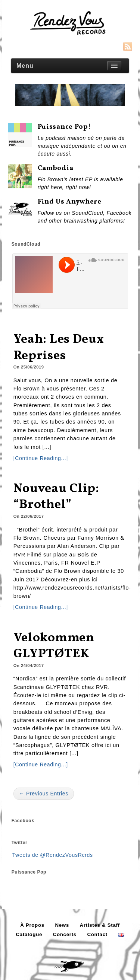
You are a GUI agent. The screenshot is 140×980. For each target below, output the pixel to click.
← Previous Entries (44, 794)
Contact (97, 934)
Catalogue (29, 934)
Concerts (65, 934)
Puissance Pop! (64, 127)
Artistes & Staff (100, 925)
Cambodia (56, 168)
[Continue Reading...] (41, 458)
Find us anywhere (70, 202)
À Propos (32, 925)
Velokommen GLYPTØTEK (54, 646)
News (62, 925)
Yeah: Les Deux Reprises (59, 348)
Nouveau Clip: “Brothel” (56, 497)
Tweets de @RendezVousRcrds (53, 855)
